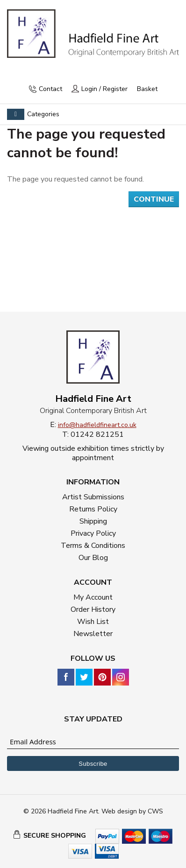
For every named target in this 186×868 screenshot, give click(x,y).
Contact (50, 89)
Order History (93, 609)
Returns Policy (93, 509)
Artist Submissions (93, 497)
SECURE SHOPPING (55, 836)
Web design (119, 811)
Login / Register (104, 89)
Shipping (93, 521)
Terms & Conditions (93, 546)
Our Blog (93, 558)
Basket (147, 89)
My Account (93, 597)
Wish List (93, 622)
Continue (154, 199)
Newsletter (93, 634)
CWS (155, 811)
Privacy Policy (93, 533)
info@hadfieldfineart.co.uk (97, 425)
